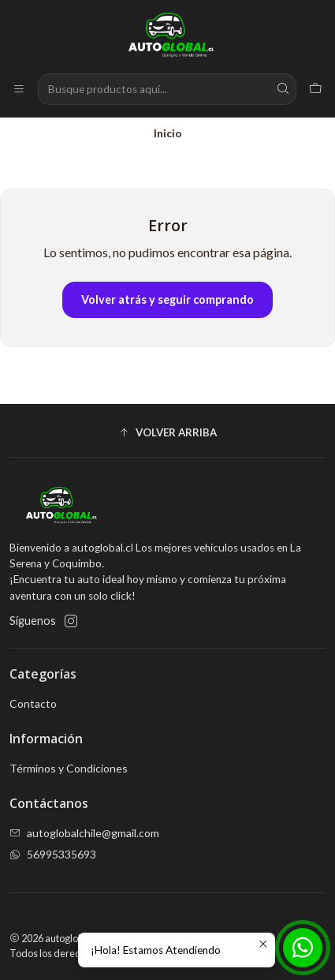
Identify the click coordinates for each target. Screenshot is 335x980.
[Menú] (19, 89)
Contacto (33, 703)
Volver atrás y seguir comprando (167, 299)
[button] (167, 432)
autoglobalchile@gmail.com (84, 833)
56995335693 (53, 854)
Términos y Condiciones (69, 768)
